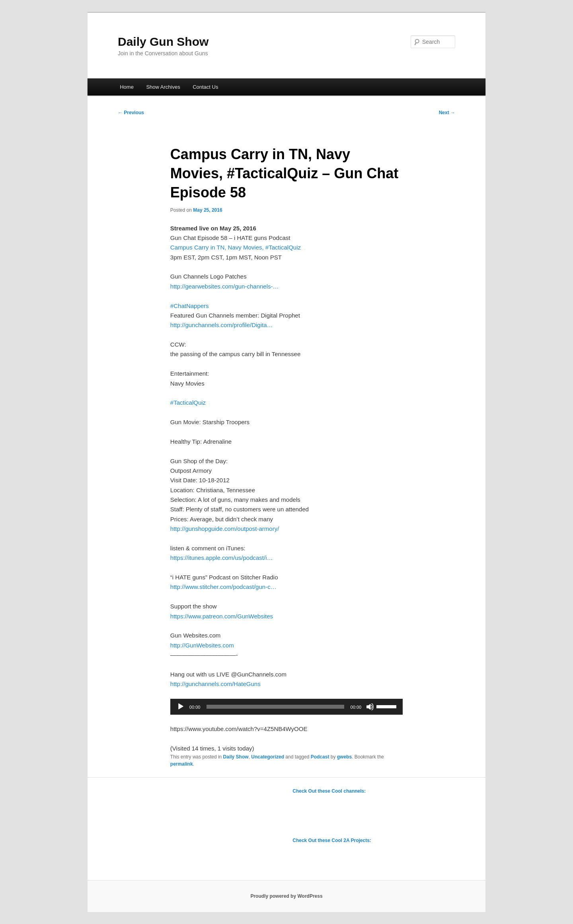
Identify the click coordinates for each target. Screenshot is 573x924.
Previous (131, 113)
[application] (286, 707)
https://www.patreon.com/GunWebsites (222, 616)
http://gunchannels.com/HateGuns (215, 684)
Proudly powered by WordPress (286, 896)
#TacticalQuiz (188, 403)
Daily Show (236, 757)
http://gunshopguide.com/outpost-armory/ (225, 529)
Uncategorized (268, 757)
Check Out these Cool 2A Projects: (332, 840)
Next (447, 113)
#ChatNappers (190, 306)
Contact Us (205, 87)
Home (127, 87)
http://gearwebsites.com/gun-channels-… (225, 286)
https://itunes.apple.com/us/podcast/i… (222, 558)
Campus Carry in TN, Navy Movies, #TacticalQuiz (236, 247)
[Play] (181, 707)
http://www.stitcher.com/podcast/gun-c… (223, 587)
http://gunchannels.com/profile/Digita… (222, 325)
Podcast (320, 757)
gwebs (344, 757)
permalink (182, 764)
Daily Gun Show (163, 42)
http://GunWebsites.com (202, 645)
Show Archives (163, 87)
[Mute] (370, 707)
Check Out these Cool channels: (329, 791)
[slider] (275, 707)
